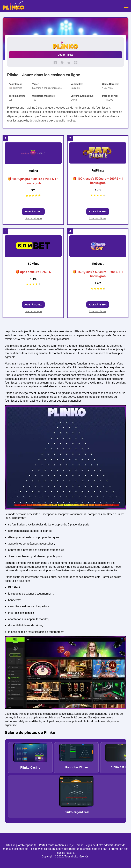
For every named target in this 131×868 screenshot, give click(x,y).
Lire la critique (33, 218)
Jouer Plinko (66, 55)
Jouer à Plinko (33, 211)
